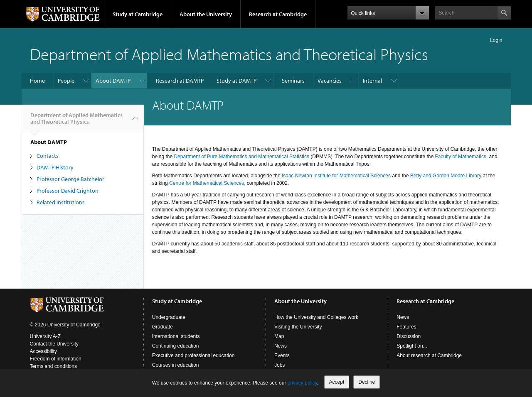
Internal (372, 81)
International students (176, 336)
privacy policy (302, 383)
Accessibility (43, 351)
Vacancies (330, 81)
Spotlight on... (412, 346)
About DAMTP (113, 81)
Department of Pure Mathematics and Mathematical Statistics (241, 157)
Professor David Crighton (68, 191)
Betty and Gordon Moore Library (446, 176)
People (66, 81)
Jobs (280, 365)
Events (282, 355)
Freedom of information (56, 359)
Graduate (163, 327)
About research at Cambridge (429, 355)
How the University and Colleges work (316, 317)
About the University (206, 14)
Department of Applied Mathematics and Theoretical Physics (229, 54)
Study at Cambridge (138, 14)
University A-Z (46, 336)
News (281, 346)
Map (279, 336)
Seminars (293, 81)
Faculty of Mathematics (461, 157)
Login (496, 40)
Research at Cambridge (278, 14)
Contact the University (54, 344)
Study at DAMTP (236, 81)
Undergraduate (169, 317)
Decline (367, 382)
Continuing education (176, 346)
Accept (337, 382)
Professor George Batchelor (70, 179)
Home (37, 81)
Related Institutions (61, 202)
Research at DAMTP (180, 81)
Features (406, 327)
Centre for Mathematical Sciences (207, 183)
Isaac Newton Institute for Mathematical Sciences (336, 176)
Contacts (48, 156)
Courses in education (176, 365)
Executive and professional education (193, 355)
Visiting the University (298, 327)
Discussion (409, 336)
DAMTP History (55, 167)
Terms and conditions (53, 366)
